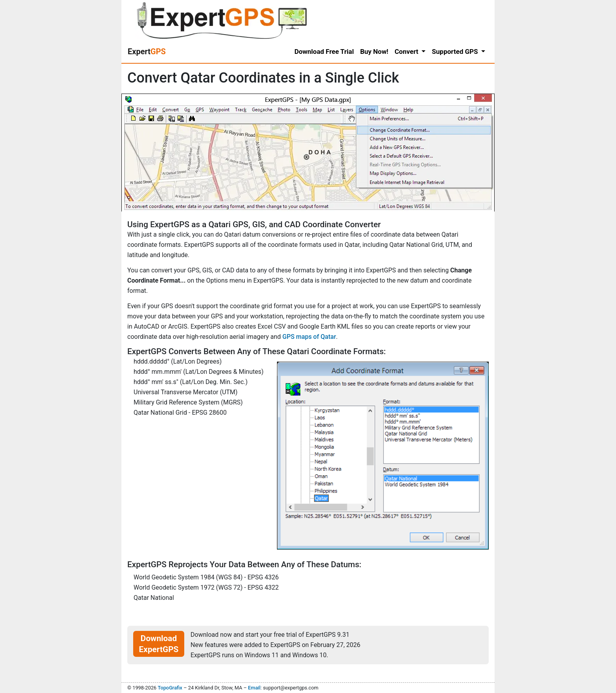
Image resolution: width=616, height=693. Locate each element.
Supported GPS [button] (456, 51)
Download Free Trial (324, 51)
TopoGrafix (170, 688)
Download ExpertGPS (159, 644)
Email (254, 688)
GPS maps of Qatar (309, 337)
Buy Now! (374, 51)
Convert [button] (407, 51)
